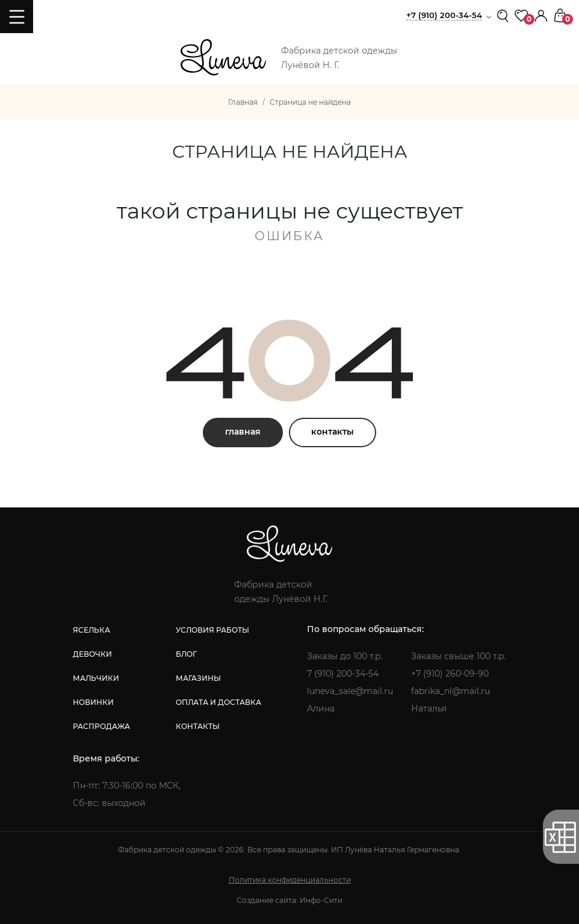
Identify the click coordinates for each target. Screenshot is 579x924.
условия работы (212, 630)
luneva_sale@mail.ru (350, 691)
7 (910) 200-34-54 (343, 674)
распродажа (101, 726)
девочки (92, 654)
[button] (541, 15)
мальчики (96, 678)
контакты (333, 432)
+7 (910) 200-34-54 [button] (444, 15)
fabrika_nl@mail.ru (451, 691)
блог (186, 654)
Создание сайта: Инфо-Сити (289, 900)
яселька (91, 630)
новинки (93, 702)
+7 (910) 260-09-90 (450, 674)
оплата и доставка (218, 702)
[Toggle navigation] (17, 17)
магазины (198, 678)
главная (243, 432)
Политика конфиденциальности (290, 880)
